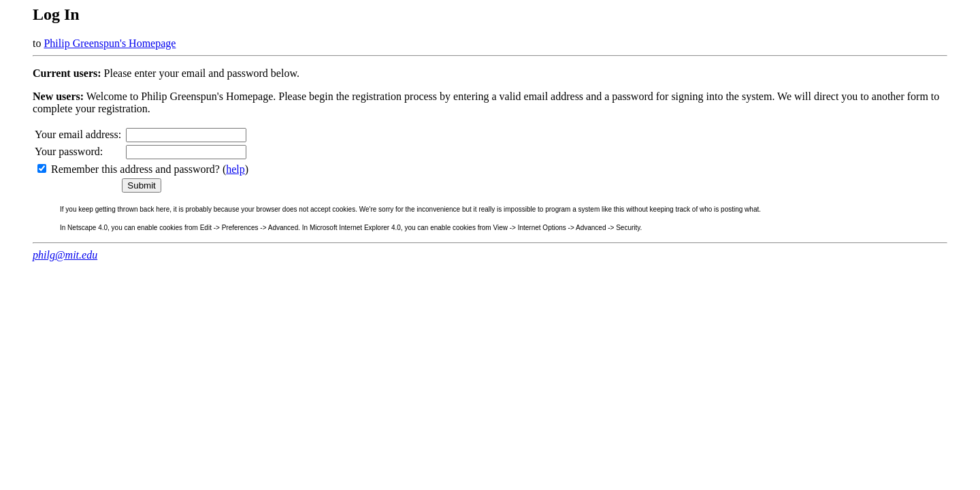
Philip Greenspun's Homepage (110, 43)
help (235, 169)
